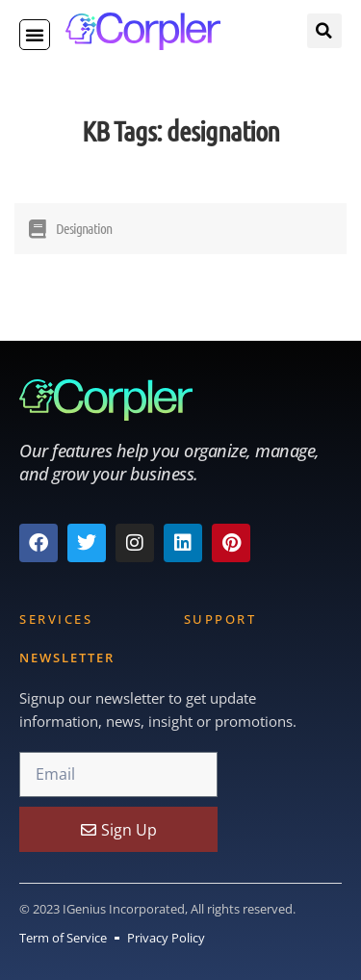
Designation (84, 228)
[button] (35, 35)
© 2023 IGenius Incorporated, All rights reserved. (157, 909)
